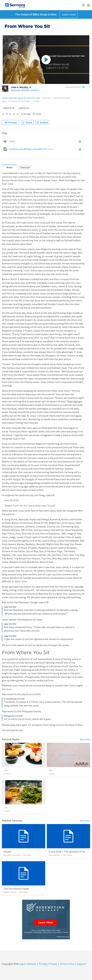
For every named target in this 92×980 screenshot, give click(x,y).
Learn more (69, 14)
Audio (12, 141)
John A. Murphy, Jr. (21, 87)
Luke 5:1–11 (24, 108)
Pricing (43, 964)
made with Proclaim (75, 87)
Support (81, 964)
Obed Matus (54, 855)
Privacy (53, 964)
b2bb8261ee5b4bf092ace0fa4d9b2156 (31, 149)
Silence (7, 852)
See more (85, 739)
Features (31, 964)
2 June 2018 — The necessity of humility (70, 852)
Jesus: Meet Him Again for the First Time (21, 98)
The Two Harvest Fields (16, 889)
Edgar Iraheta (10, 892)
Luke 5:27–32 (9, 108)
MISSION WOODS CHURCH (25, 90)
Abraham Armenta (12, 855)
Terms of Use (67, 964)
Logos (22, 964)
